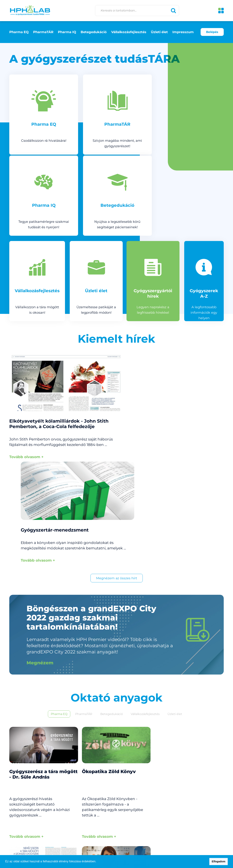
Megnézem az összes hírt (116, 395)
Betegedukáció (94, 32)
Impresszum (183, 32)
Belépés (212, 32)
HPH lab (30, 10)
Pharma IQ (67, 32)
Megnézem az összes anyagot (117, 669)
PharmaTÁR (43, 32)
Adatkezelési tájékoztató (204, 835)
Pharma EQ (19, 32)
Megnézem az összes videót (117, 794)
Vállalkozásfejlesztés (129, 32)
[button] (98, 862)
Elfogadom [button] (218, 861)
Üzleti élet (159, 32)
